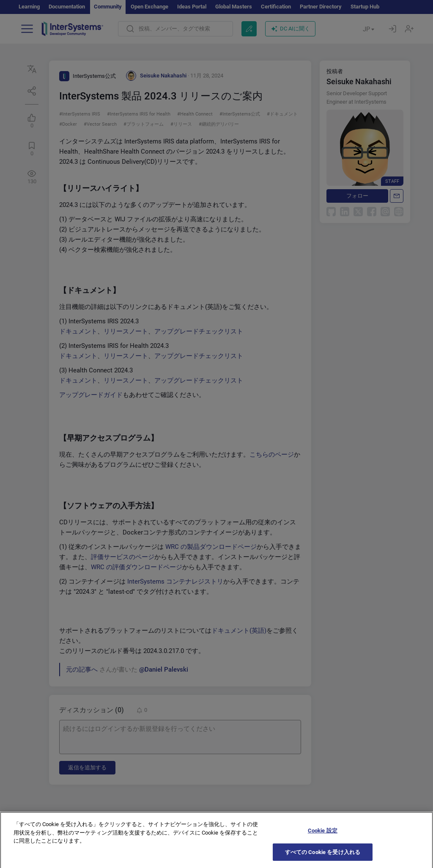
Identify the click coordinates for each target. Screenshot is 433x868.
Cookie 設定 (323, 836)
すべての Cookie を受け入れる (323, 858)
